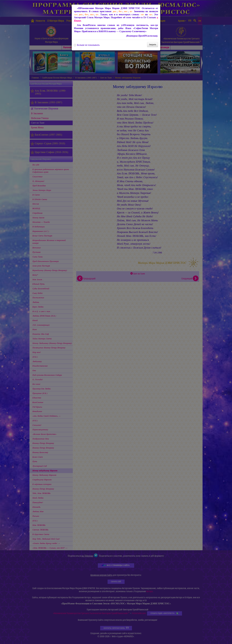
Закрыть (153, 45)
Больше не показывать (87, 45)
